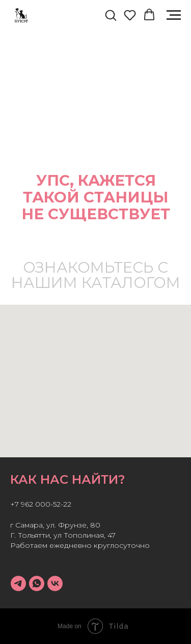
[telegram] (18, 583)
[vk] (55, 583)
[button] (111, 15)
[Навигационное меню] (174, 15)
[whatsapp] (37, 583)
